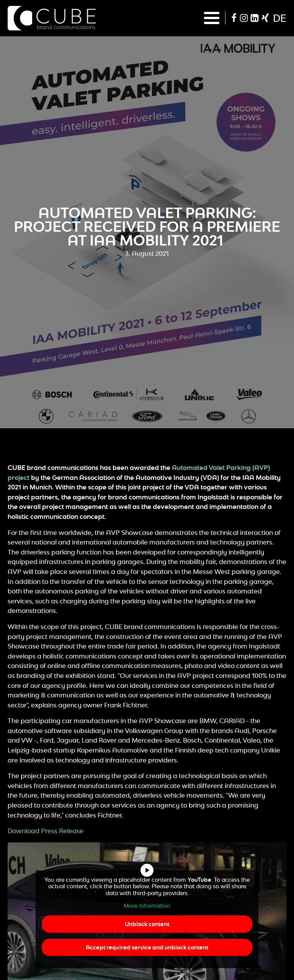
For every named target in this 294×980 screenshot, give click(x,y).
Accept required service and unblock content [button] (147, 947)
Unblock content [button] (147, 924)
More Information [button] (147, 906)
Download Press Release (46, 831)
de (280, 18)
